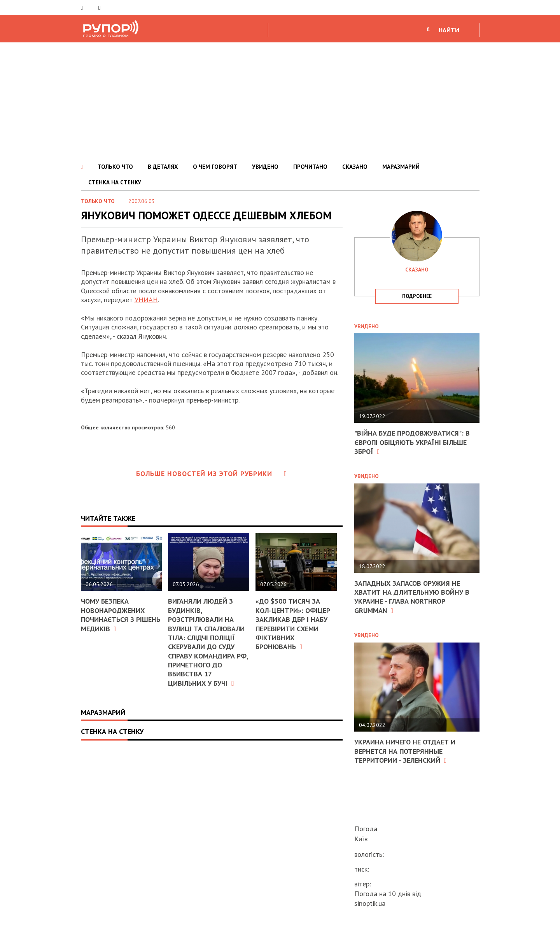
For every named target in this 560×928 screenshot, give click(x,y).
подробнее (417, 296)
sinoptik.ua (370, 903)
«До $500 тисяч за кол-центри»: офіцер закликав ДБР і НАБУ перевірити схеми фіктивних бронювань (293, 624)
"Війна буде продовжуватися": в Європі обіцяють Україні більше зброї (412, 442)
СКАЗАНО (355, 167)
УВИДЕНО (265, 167)
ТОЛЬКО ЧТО (115, 167)
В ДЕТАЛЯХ (163, 167)
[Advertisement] (280, 101)
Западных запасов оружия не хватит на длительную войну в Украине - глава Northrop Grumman (412, 597)
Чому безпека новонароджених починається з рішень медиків (121, 615)
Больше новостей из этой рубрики (212, 474)
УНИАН (146, 300)
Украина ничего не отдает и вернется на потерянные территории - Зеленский (405, 751)
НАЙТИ (449, 30)
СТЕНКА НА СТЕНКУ (115, 182)
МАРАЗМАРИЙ (401, 167)
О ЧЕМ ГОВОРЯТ (215, 167)
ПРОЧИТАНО (310, 167)
